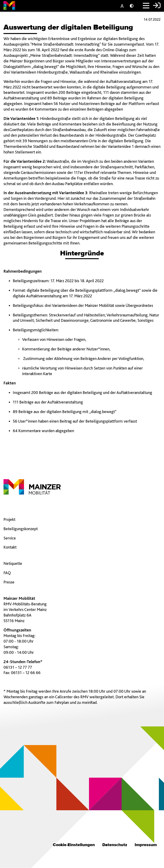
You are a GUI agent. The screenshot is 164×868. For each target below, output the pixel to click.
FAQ (7, 573)
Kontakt (10, 547)
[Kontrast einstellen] (133, 6)
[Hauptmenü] (146, 6)
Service (10, 538)
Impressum (146, 845)
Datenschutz (115, 845)
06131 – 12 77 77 (18, 667)
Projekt (9, 519)
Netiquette (13, 563)
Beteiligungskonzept (21, 529)
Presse (9, 582)
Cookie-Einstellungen (74, 845)
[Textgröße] (123, 6)
